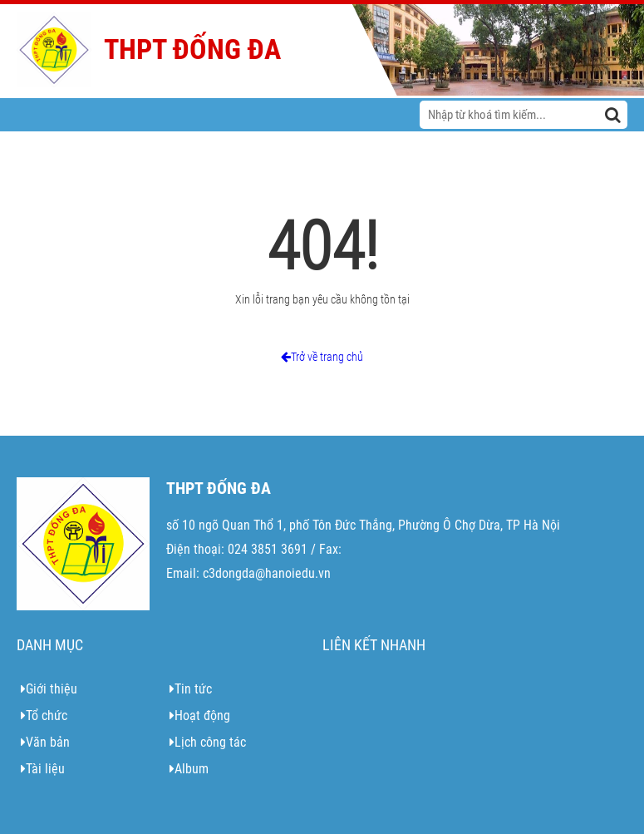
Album (189, 769)
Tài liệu (43, 769)
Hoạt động (200, 716)
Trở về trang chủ (322, 357)
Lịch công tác (208, 742)
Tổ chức (44, 716)
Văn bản (45, 742)
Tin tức (191, 689)
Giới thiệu (49, 689)
